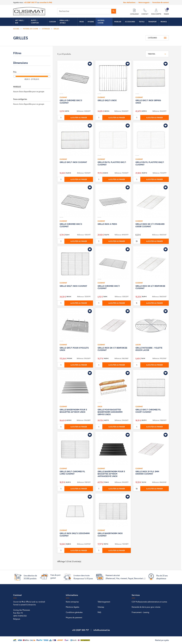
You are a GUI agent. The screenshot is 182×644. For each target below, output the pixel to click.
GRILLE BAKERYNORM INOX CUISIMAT (110, 534)
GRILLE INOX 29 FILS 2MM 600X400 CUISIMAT (147, 473)
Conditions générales (74, 612)
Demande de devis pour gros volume (146, 607)
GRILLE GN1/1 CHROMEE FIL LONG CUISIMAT (72, 473)
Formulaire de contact (161, 2)
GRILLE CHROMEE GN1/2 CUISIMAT (71, 225)
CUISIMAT (63, 97)
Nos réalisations (129, 2)
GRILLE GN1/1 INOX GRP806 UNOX (148, 101)
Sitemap (101, 607)
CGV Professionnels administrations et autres (149, 602)
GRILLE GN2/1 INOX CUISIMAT (73, 286)
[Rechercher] (87, 11)
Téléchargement (104, 602)
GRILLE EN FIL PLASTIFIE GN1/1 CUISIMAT (112, 163)
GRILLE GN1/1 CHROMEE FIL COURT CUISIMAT (148, 411)
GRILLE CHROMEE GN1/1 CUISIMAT (109, 287)
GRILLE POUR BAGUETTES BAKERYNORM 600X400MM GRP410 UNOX (110, 412)
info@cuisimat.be (102, 630)
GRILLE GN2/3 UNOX (107, 100)
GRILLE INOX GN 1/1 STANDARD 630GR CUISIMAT (150, 225)
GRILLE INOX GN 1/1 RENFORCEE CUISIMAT (112, 349)
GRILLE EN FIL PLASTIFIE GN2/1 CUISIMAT (150, 163)
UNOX (100, 406)
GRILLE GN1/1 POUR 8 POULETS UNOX (74, 349)
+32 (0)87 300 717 (30, 2)
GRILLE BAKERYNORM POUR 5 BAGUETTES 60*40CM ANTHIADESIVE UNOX (111, 474)
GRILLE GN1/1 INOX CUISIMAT (73, 162)
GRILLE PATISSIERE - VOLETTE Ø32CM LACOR (149, 349)
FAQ (99, 612)
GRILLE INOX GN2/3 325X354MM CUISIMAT (75, 534)
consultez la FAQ (46, 2)
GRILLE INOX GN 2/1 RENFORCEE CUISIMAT (150, 287)
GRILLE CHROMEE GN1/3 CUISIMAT (71, 101)
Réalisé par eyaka (162, 640)
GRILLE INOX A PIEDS (107, 224)
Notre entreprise (72, 602)
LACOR (138, 345)
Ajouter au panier (79, 118)
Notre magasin (144, 2)
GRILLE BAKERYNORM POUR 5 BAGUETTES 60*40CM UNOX (73, 411)
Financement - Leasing (140, 612)
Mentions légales (72, 607)
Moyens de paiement (74, 617)
